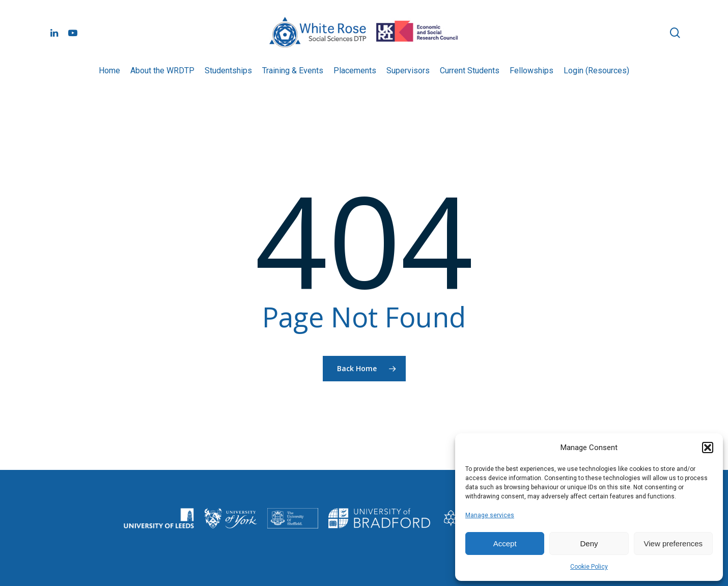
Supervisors (408, 71)
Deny (589, 543)
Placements (355, 71)
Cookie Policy (589, 567)
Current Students (470, 71)
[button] (708, 448)
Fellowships (531, 71)
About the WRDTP (162, 71)
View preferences (674, 543)
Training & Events (293, 71)
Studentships (228, 71)
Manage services (490, 515)
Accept (505, 543)
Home (109, 71)
